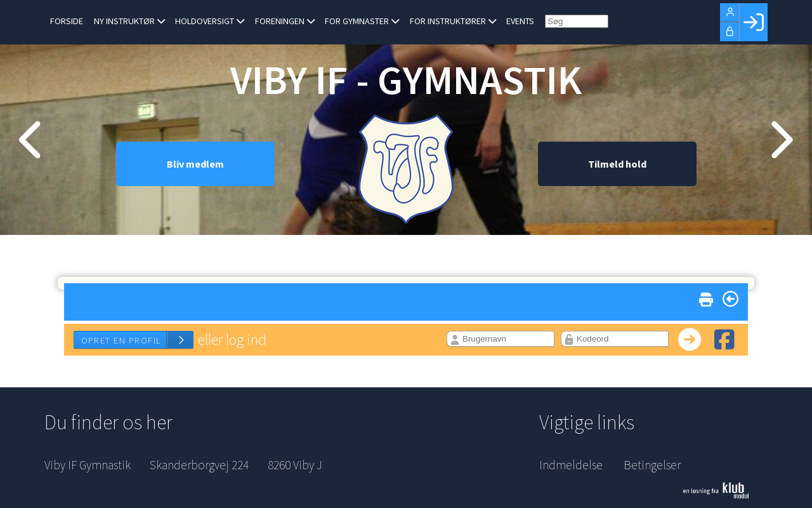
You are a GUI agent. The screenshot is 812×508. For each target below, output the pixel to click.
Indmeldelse (571, 465)
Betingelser (652, 465)
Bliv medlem (195, 168)
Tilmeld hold (617, 168)
